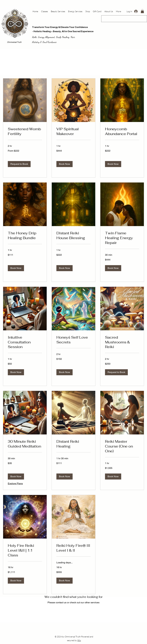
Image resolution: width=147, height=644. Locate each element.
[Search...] (123, 19)
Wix (79, 640)
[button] (142, 11)
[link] (25, 131)
